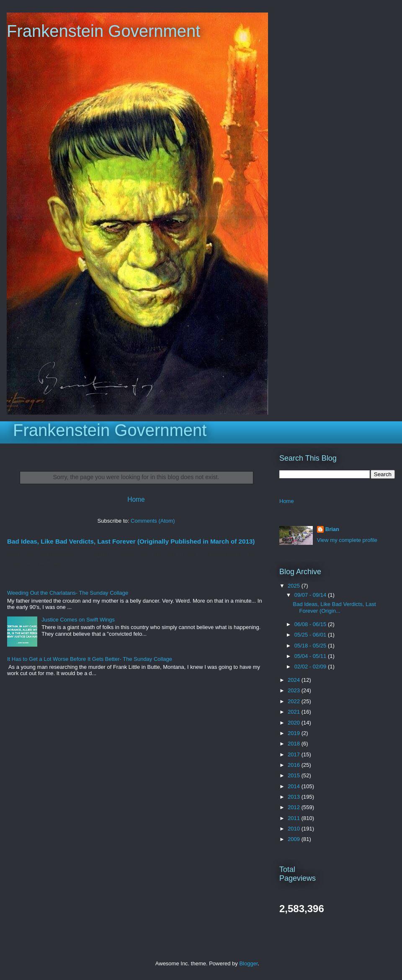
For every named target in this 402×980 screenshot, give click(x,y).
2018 (295, 744)
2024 (295, 680)
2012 (295, 807)
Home (136, 499)
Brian (332, 529)
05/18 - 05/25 (311, 646)
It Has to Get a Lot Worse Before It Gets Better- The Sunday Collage (90, 659)
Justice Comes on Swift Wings (78, 620)
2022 (295, 701)
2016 (295, 765)
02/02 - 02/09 (311, 667)
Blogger (248, 963)
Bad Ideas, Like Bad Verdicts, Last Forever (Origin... (334, 607)
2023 (295, 690)
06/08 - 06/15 (311, 624)
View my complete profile (347, 540)
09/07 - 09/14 (311, 595)
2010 (295, 829)
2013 (295, 797)
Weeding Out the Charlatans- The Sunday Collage (68, 593)
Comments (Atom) (153, 521)
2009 (295, 839)
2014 (295, 786)
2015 (295, 775)
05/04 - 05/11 (311, 656)
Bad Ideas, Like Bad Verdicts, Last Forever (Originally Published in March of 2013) (131, 541)
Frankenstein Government (103, 31)
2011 (295, 818)
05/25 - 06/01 (311, 635)
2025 (295, 586)
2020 (295, 723)
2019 (295, 733)
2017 (295, 754)
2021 (295, 712)
